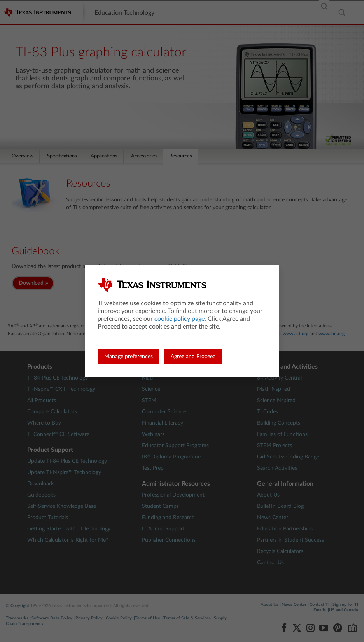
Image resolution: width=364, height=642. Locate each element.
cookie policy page (179, 319)
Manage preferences (129, 357)
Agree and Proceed (193, 357)
